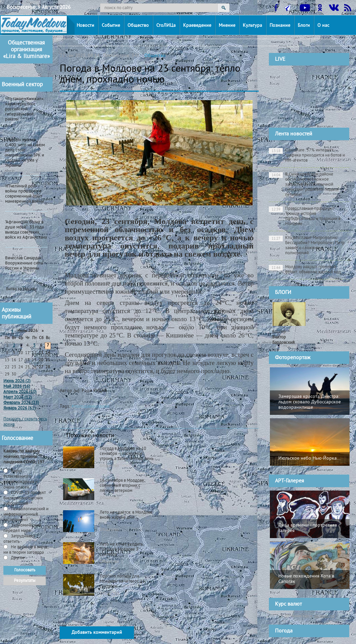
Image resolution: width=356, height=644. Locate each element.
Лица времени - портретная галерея (308, 528)
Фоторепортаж (293, 358)
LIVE (280, 59)
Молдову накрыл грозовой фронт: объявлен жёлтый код (305, 270)
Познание (280, 26)
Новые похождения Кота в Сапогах (306, 579)
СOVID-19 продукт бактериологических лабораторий (25, 498)
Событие (111, 26)
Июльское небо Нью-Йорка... (309, 458)
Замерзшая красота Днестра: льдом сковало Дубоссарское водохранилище (310, 402)
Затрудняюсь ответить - (19, 539)
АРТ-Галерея (290, 481)
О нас (323, 26)
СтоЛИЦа (166, 26)
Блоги (304, 26)
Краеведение (197, 26)
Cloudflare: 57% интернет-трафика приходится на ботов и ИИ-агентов (307, 155)
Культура (252, 26)
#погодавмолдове (91, 407)
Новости (85, 26)
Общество (138, 26)
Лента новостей (294, 134)
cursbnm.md (324, 616)
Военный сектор (22, 85)
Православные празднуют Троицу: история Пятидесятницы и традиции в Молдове (305, 216)
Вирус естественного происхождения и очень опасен (21, 479)
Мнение (227, 26)
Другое (17, 558)
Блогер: (283, 337)
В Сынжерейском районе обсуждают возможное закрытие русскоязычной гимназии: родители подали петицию (304, 185)
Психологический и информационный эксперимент (26, 515)
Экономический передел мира (22, 528)
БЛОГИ (283, 293)
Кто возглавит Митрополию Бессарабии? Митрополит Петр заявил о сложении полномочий (307, 246)
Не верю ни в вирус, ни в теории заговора (26, 550)
